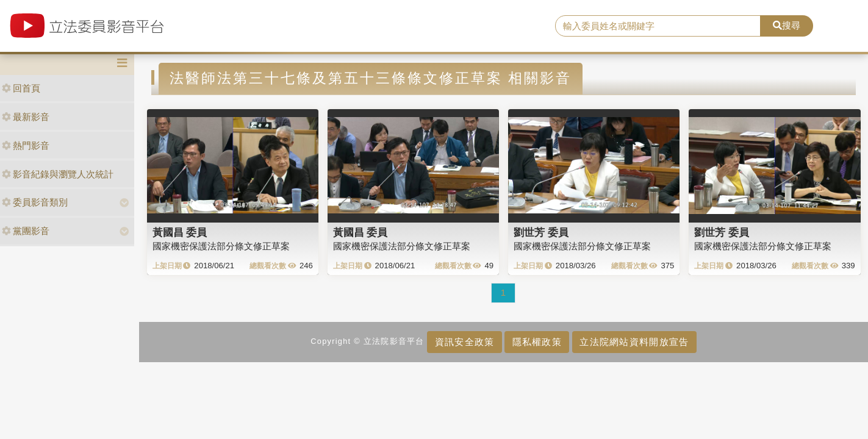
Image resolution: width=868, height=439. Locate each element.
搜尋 (787, 25)
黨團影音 (26, 231)
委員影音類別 (35, 202)
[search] (658, 26)
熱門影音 (26, 145)
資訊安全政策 (465, 342)
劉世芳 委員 (541, 232)
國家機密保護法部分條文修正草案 (221, 246)
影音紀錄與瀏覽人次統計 (58, 174)
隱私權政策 (537, 342)
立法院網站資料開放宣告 (634, 342)
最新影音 (26, 117)
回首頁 (21, 88)
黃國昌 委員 (180, 232)
